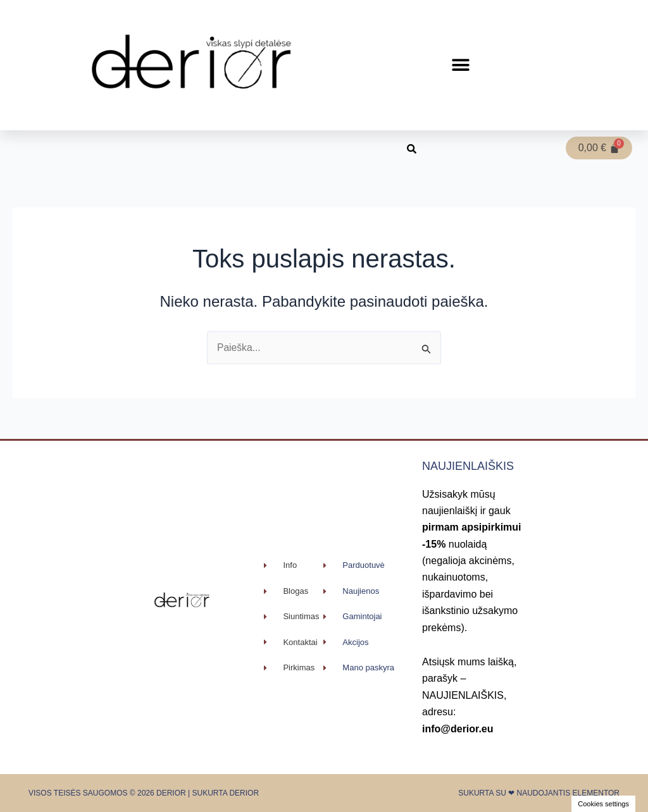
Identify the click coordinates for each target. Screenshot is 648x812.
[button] (461, 65)
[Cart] (599, 148)
